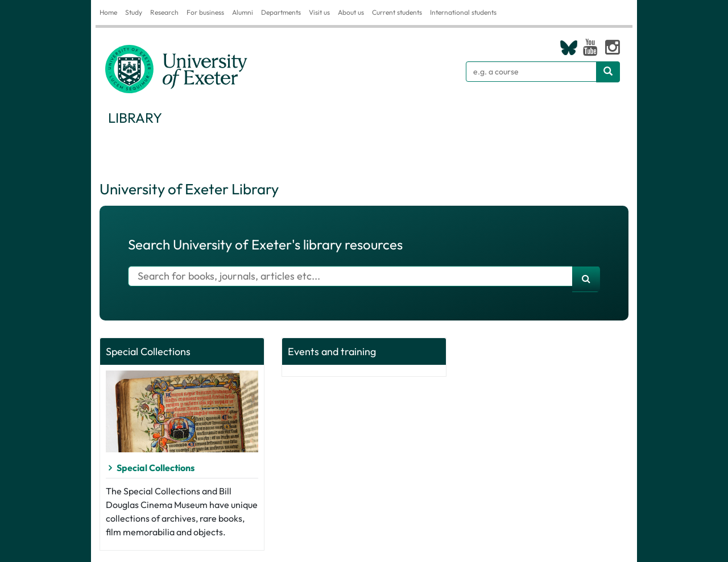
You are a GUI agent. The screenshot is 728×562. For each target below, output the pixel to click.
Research (164, 12)
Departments (281, 12)
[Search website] (608, 72)
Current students (397, 12)
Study (134, 12)
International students (463, 12)
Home (108, 12)
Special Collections (156, 468)
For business (205, 12)
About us (351, 12)
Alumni (243, 12)
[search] (586, 279)
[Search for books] (350, 276)
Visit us (319, 12)
